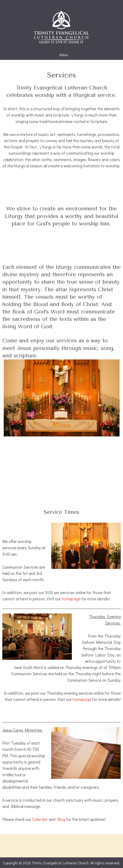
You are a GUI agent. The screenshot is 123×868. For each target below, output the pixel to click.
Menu (62, 55)
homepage (71, 599)
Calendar (40, 819)
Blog (61, 819)
